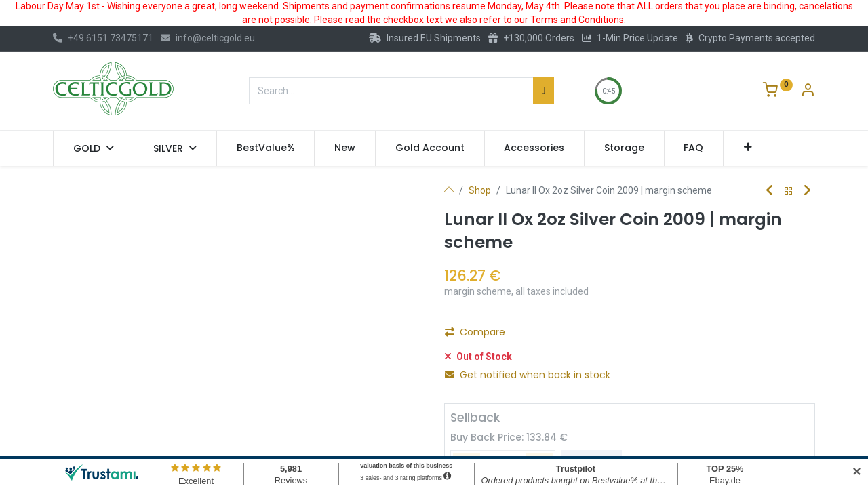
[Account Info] (808, 91)
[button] (748, 148)
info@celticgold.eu (208, 38)
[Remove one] (460, 336)
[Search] (544, 91)
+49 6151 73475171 (103, 38)
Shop (480, 190)
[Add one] (534, 336)
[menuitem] (266, 148)
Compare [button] (475, 367)
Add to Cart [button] (610, 336)
